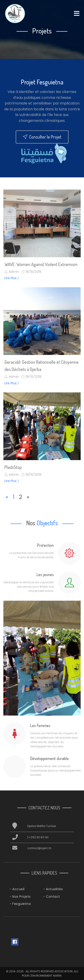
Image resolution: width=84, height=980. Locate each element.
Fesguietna (22, 904)
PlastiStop (13, 467)
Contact (53, 897)
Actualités (54, 889)
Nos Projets (22, 897)
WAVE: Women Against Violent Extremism (41, 264)
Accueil (18, 889)
